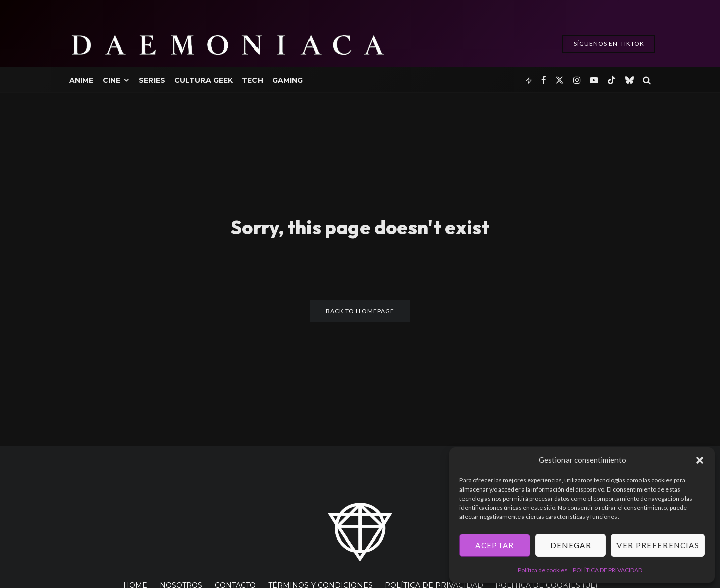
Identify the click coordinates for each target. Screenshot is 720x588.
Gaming (288, 80)
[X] (560, 80)
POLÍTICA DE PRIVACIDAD (607, 570)
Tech (252, 80)
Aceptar (495, 545)
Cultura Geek (203, 80)
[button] (700, 460)
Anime (81, 80)
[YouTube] (594, 80)
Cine (111, 80)
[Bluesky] (629, 80)
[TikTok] (612, 80)
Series (152, 80)
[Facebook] (544, 80)
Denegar (571, 545)
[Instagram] (577, 80)
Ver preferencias (658, 545)
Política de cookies (543, 570)
